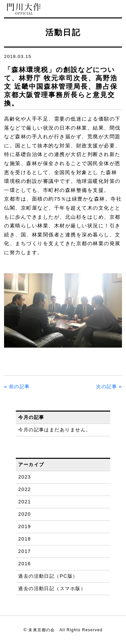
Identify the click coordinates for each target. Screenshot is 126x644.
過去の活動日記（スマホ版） (52, 588)
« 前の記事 (17, 386)
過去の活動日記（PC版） (48, 576)
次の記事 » (109, 386)
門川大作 (24, 9)
